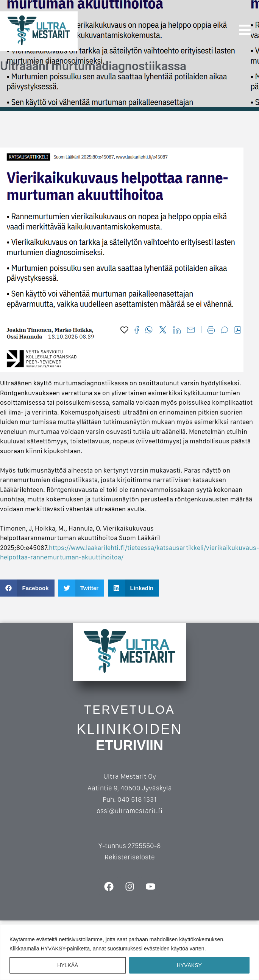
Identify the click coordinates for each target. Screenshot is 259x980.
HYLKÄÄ (68, 965)
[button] (27, 588)
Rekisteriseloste (130, 857)
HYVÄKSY (189, 965)
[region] (129, 952)
